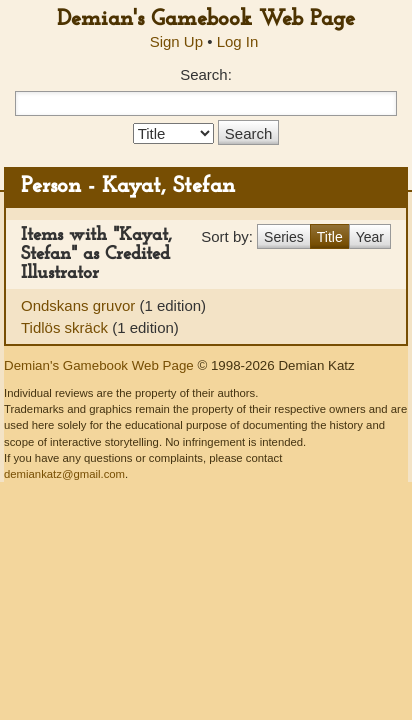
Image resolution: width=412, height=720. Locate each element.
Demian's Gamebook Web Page (206, 19)
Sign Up (176, 41)
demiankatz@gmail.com (64, 474)
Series (284, 237)
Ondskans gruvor (80, 305)
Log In (238, 41)
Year (370, 237)
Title (330, 237)
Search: (206, 74)
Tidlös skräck (66, 327)
